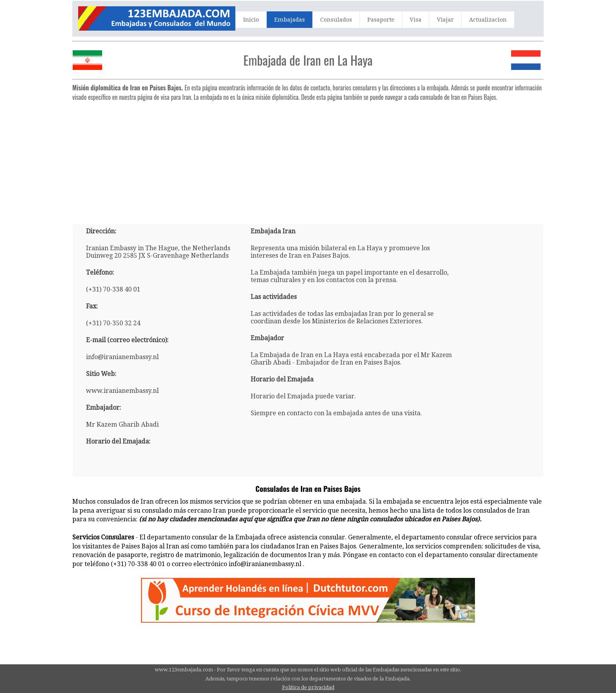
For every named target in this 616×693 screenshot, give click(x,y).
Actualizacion (488, 20)
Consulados (336, 20)
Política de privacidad (308, 687)
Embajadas (290, 20)
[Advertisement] (308, 159)
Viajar (445, 20)
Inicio (251, 20)
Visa (416, 20)
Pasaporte (381, 20)
